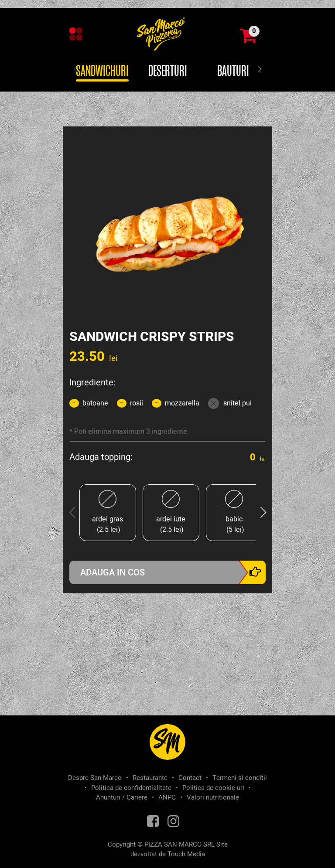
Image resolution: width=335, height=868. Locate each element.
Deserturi (168, 71)
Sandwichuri (102, 71)
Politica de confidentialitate (131, 788)
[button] (260, 70)
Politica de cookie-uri (213, 788)
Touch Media (186, 854)
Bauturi (233, 71)
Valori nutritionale (213, 797)
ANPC (167, 797)
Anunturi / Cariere (122, 797)
